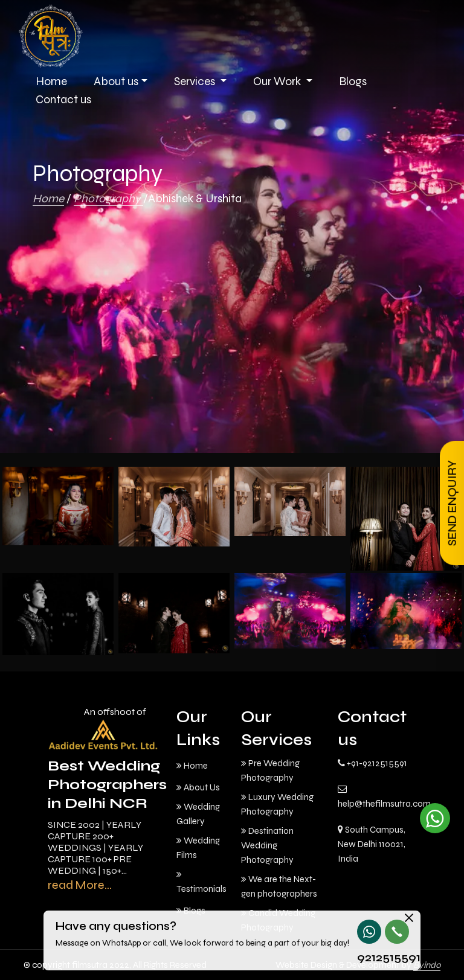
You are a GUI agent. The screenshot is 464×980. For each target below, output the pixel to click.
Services (196, 81)
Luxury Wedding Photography (277, 804)
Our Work (278, 81)
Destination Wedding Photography (267, 845)
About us (116, 81)
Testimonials (201, 882)
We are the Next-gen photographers (279, 886)
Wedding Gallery (198, 814)
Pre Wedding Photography (270, 770)
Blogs (353, 81)
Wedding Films (198, 848)
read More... (80, 885)
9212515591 (369, 957)
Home (48, 198)
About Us (198, 787)
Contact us (63, 99)
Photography (108, 198)
